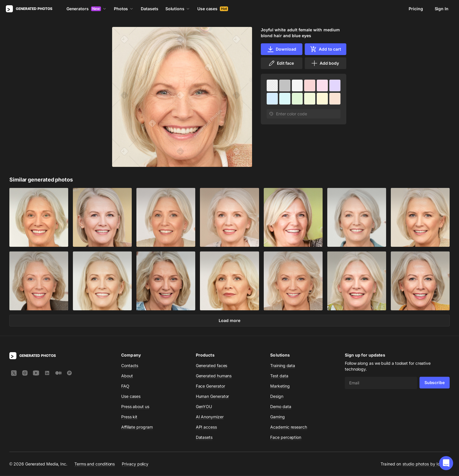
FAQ (125, 386)
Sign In (442, 9)
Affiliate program (137, 427)
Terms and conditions (95, 464)
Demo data (281, 407)
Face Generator (210, 386)
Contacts (130, 366)
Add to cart (326, 49)
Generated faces (212, 366)
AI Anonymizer (210, 417)
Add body (325, 63)
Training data (283, 366)
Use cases (213, 9)
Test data (279, 376)
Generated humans (214, 376)
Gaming (278, 417)
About (127, 376)
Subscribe (435, 383)
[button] (446, 463)
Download (281, 49)
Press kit (129, 417)
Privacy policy (135, 464)
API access (206, 427)
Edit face (281, 63)
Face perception (286, 438)
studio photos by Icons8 (426, 464)
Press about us (135, 407)
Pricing (416, 9)
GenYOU (204, 407)
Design (277, 397)
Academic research (289, 427)
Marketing (280, 386)
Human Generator (213, 397)
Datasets (149, 9)
